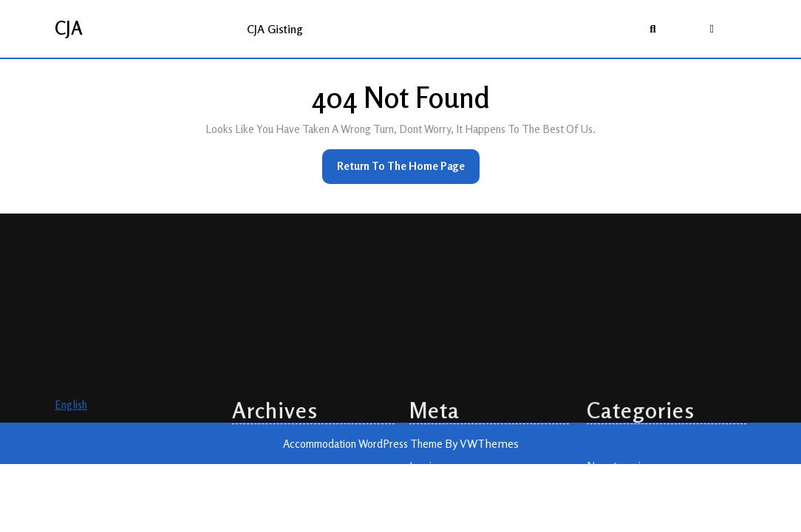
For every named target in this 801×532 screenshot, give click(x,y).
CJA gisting (275, 29)
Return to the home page (408, 171)
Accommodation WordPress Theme (364, 444)
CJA (69, 28)
